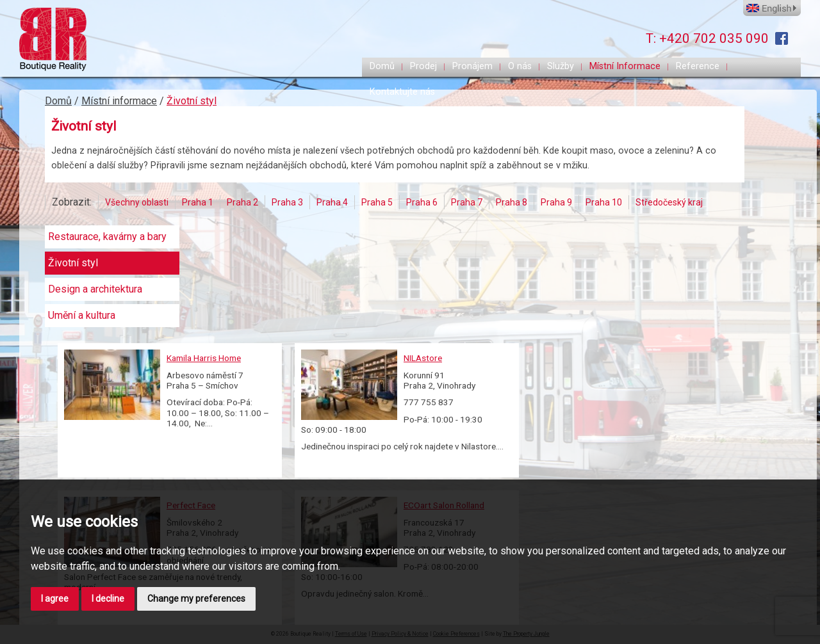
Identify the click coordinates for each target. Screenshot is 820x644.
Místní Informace (625, 66)
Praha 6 (422, 202)
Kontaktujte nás (402, 92)
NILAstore (423, 358)
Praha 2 (242, 202)
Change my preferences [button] (196, 599)
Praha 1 (198, 202)
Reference (698, 66)
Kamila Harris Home (204, 358)
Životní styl (192, 101)
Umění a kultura (82, 316)
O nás (520, 66)
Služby (561, 66)
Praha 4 (332, 202)
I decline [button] (108, 599)
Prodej (423, 66)
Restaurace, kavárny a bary (107, 237)
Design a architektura (95, 289)
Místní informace (119, 101)
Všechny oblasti (137, 202)
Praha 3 (287, 202)
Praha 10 (604, 202)
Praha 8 (512, 202)
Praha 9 (556, 202)
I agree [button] (55, 599)
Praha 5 (377, 202)
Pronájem (472, 66)
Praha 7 (467, 202)
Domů (382, 66)
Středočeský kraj (669, 202)
